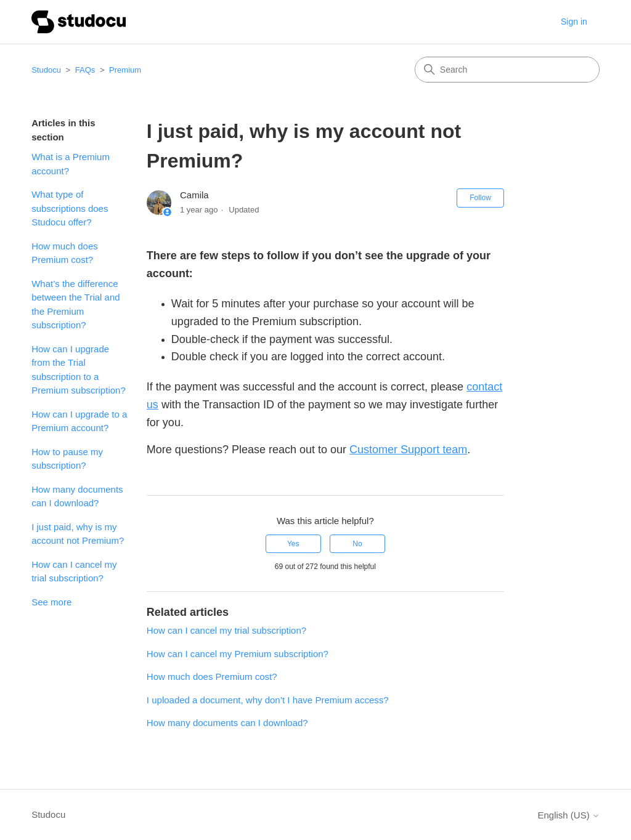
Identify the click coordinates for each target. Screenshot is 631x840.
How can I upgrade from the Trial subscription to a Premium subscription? (79, 370)
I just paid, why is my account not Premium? (78, 534)
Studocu (46, 70)
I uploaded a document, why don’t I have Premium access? (268, 700)
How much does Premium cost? (65, 253)
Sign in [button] (574, 22)
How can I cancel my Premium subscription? (238, 654)
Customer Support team (408, 450)
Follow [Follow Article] (480, 198)
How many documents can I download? (77, 496)
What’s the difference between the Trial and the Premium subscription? (75, 305)
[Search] (507, 70)
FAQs (85, 70)
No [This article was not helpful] (357, 544)
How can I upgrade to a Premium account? (79, 421)
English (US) (568, 815)
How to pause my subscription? (67, 459)
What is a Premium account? (71, 164)
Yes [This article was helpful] (293, 544)
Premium (125, 70)
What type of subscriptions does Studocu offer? (70, 208)
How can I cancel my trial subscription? (74, 571)
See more (51, 602)
